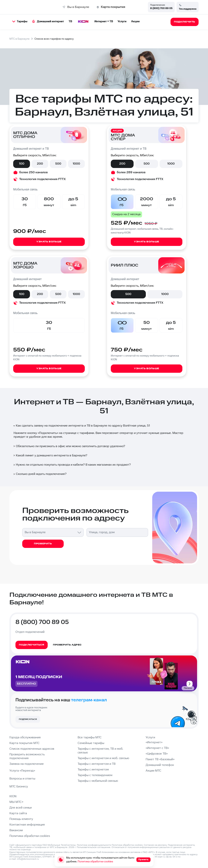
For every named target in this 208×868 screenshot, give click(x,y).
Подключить (48, 433)
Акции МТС (153, 771)
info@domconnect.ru (28, 859)
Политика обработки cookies (30, 836)
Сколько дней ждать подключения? (40, 474)
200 (40, 164)
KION (13, 796)
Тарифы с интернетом (93, 770)
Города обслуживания (25, 737)
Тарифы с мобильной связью (98, 781)
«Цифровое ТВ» (157, 754)
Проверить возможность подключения (27, 756)
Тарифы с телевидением (95, 775)
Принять (143, 860)
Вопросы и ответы (22, 779)
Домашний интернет (48, 21)
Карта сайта (18, 813)
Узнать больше (49, 242)
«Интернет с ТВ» (157, 748)
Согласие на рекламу (155, 845)
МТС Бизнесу (19, 787)
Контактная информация (27, 825)
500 (58, 164)
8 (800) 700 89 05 (161, 8)
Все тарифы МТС (90, 737)
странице (26, 850)
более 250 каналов (33, 172)
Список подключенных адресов (32, 749)
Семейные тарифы (91, 743)
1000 (76, 164)
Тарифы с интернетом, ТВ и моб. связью (100, 751)
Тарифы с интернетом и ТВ (97, 764)
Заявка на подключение (27, 764)
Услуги (122, 22)
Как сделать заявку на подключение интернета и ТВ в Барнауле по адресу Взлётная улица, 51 (81, 426)
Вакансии (16, 830)
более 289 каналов (131, 172)
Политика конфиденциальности (94, 845)
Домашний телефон (160, 765)
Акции (135, 22)
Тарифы (20, 22)
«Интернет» (154, 742)
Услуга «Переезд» (22, 771)
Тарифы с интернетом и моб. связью (103, 758)
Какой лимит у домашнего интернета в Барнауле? (50, 456)
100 (22, 164)
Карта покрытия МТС (24, 743)
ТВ (70, 22)
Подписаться (28, 719)
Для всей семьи (21, 808)
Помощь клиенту (21, 819)
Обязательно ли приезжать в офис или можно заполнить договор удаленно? (69, 446)
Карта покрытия (113, 7)
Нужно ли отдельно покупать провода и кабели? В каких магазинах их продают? (72, 465)
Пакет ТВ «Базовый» (160, 759)
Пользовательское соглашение (94, 847)
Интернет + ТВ (104, 22)
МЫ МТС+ (16, 802)
